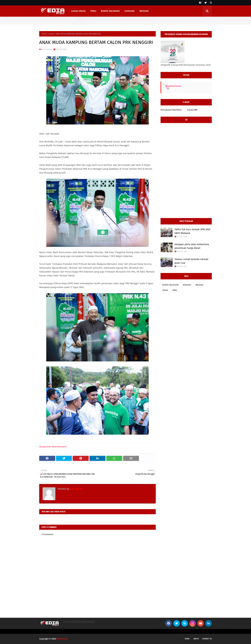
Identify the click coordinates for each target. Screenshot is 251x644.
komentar (187, 285)
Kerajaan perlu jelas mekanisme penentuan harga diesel (192, 246)
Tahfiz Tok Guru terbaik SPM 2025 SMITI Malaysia (192, 231)
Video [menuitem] (93, 11)
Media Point (62, 639)
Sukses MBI (192, 110)
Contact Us (207, 639)
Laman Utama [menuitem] (79, 11)
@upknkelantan (173, 86)
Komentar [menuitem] (130, 11)
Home (44, 34)
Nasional (200, 285)
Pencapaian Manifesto (171, 110)
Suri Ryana (47, 49)
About (196, 639)
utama (51, 34)
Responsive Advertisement (53, 447)
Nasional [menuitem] (144, 11)
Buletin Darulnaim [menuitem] (110, 11)
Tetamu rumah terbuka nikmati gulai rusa (191, 261)
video (175, 290)
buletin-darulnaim (170, 285)
